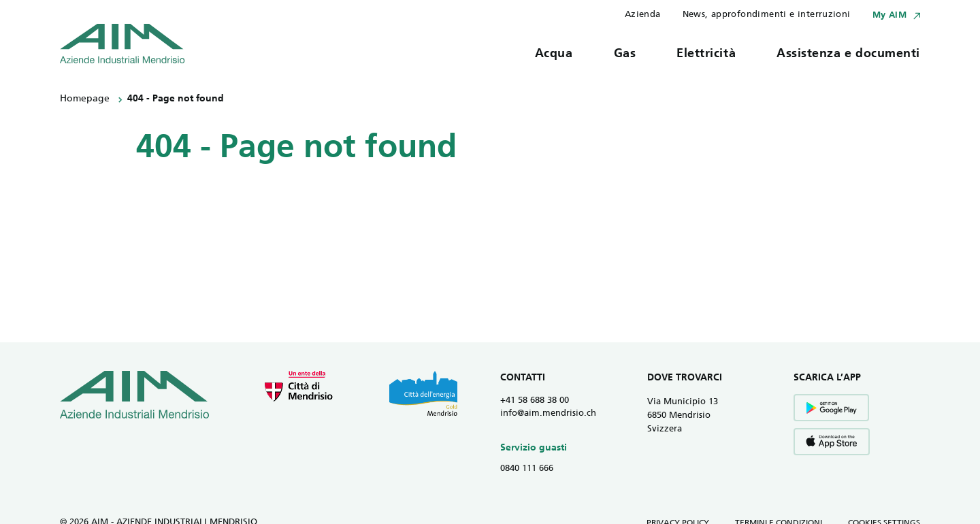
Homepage (85, 99)
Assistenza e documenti (848, 54)
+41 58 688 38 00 (535, 400)
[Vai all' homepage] (122, 44)
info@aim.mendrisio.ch (548, 413)
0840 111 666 (527, 469)
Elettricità (706, 54)
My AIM (889, 15)
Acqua (554, 54)
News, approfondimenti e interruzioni (767, 15)
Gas (625, 54)
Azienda (643, 15)
